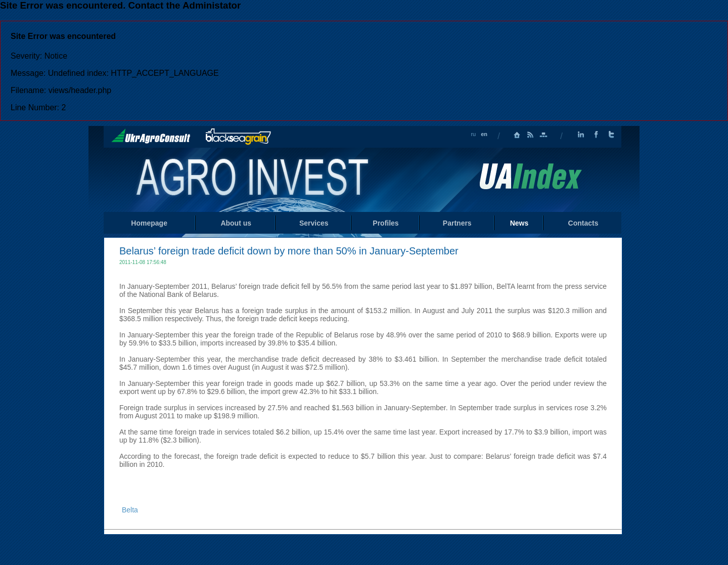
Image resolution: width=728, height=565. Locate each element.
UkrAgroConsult (151, 136)
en (484, 134)
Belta (130, 510)
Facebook (596, 135)
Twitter (611, 135)
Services (314, 223)
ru (473, 134)
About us (236, 223)
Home (254, 179)
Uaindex (530, 176)
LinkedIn (581, 135)
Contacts (583, 223)
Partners (457, 223)
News (519, 223)
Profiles (385, 223)
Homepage (517, 135)
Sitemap (543, 135)
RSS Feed (530, 135)
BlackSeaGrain (238, 137)
